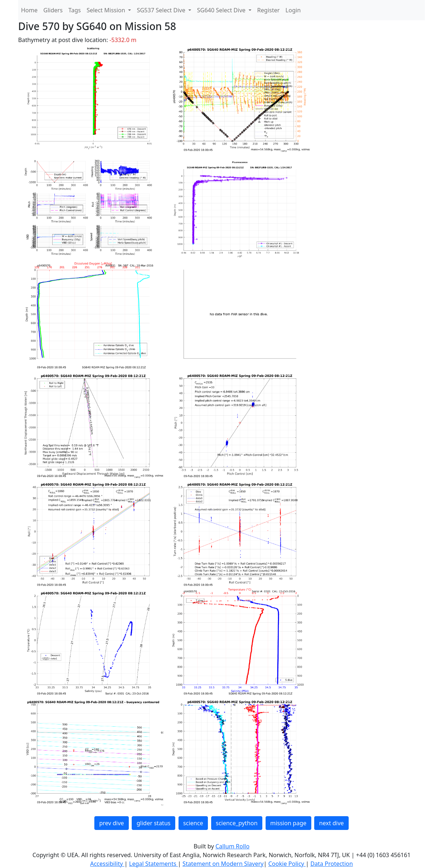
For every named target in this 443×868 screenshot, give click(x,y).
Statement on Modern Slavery (223, 864)
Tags (75, 10)
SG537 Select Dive (162, 10)
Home (29, 10)
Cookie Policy (287, 864)
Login (293, 10)
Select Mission (107, 10)
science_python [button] (237, 823)
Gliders (53, 10)
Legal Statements (153, 864)
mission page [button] (288, 823)
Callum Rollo (233, 846)
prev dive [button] (111, 823)
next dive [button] (331, 823)
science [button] (193, 823)
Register (268, 10)
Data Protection (331, 864)
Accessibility (107, 864)
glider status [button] (153, 823)
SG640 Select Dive (222, 10)
